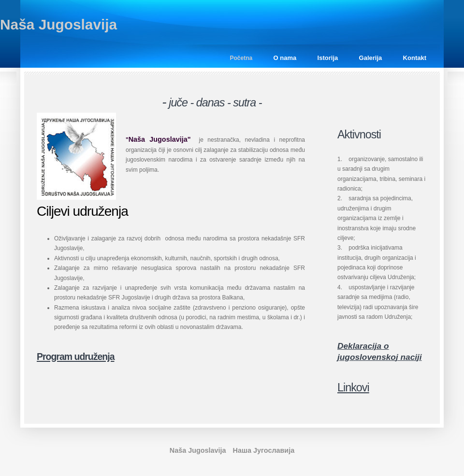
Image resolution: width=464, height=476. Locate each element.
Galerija (371, 58)
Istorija (328, 58)
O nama (285, 58)
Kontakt (415, 58)
